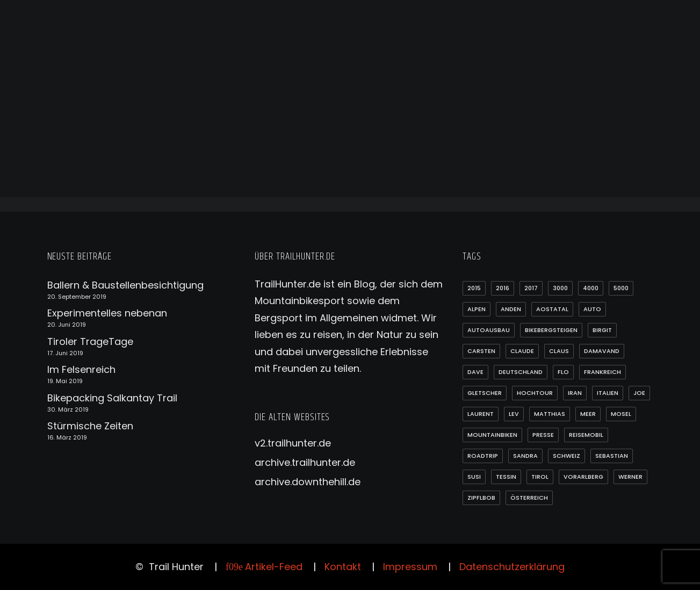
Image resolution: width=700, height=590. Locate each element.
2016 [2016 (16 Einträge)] (503, 288)
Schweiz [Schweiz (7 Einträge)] (567, 456)
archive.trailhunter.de (305, 462)
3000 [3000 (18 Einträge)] (560, 288)
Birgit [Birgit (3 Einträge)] (602, 330)
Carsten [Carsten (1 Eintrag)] (481, 351)
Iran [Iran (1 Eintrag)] (575, 393)
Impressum (410, 567)
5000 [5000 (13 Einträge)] (621, 288)
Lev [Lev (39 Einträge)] (514, 414)
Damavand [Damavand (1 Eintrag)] (602, 351)
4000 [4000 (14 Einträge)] (591, 288)
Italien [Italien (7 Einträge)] (608, 393)
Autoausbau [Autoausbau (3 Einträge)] (489, 330)
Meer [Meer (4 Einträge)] (588, 414)
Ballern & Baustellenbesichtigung (125, 285)
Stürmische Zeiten (90, 426)
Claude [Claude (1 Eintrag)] (522, 351)
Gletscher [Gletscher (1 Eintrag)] (485, 393)
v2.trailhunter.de (293, 443)
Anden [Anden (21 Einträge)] (511, 309)
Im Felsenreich (81, 369)
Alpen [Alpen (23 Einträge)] (477, 309)
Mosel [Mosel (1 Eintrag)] (621, 414)
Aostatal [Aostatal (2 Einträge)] (552, 309)
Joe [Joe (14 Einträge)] (639, 393)
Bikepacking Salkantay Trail (112, 398)
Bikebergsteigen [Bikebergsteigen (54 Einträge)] (551, 330)
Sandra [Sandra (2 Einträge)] (525, 456)
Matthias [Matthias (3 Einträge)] (550, 414)
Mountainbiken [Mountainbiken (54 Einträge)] (492, 435)
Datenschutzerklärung (512, 567)
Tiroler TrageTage (90, 341)
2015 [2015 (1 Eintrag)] (474, 288)
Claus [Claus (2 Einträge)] (559, 351)
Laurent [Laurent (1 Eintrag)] (481, 414)
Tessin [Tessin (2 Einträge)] (506, 477)
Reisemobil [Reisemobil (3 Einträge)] (586, 435)
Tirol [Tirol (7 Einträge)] (540, 477)
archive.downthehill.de (308, 482)
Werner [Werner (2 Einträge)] (630, 477)
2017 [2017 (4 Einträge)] (531, 288)
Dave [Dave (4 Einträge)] (475, 372)
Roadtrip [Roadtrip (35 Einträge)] (483, 456)
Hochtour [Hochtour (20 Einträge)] (535, 393)
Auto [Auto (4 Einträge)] (592, 309)
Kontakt (343, 567)
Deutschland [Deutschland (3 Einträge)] (521, 372)
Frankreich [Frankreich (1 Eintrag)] (602, 372)
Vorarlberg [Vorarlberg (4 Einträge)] (583, 477)
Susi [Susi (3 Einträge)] (474, 477)
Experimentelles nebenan (107, 313)
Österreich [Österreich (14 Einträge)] (529, 498)
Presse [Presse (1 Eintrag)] (543, 435)
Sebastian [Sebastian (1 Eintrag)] (612, 456)
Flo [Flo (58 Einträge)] (563, 372)
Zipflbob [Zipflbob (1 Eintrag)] (481, 498)
